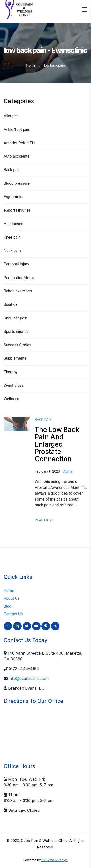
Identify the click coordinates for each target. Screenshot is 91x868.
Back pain (12, 170)
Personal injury (16, 264)
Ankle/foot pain (17, 130)
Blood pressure (17, 183)
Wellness (11, 399)
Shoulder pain (15, 318)
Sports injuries (16, 332)
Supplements (15, 358)
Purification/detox (19, 278)
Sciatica (11, 304)
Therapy (11, 372)
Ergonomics (14, 197)
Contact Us (13, 614)
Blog (8, 606)
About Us (12, 598)
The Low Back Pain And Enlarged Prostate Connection (57, 444)
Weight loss (14, 385)
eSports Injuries (17, 210)
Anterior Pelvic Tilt (19, 143)
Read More (44, 520)
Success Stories (17, 345)
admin (68, 471)
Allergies (11, 116)
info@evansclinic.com (29, 678)
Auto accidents (17, 156)
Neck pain (12, 251)
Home (31, 65)
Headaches (13, 224)
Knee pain (12, 237)
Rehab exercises (18, 291)
